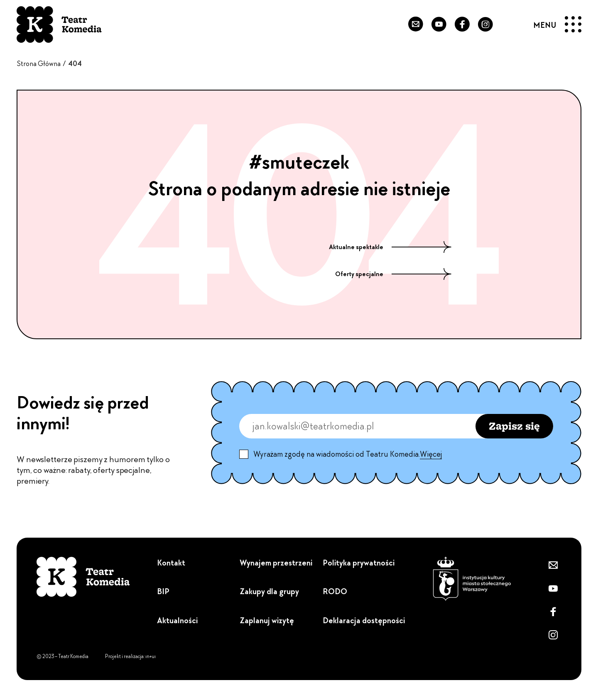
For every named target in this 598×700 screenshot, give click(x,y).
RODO (335, 591)
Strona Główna (39, 64)
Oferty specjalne (393, 274)
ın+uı (151, 656)
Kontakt (171, 563)
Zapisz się (514, 426)
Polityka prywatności (359, 563)
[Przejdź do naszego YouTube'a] (435, 24)
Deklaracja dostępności (364, 620)
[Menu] (558, 24)
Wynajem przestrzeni (276, 563)
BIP (163, 591)
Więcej (431, 454)
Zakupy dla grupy (269, 591)
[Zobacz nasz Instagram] (485, 24)
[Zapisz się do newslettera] (410, 24)
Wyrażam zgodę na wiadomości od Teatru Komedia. (348, 454)
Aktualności (177, 620)
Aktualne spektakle (390, 247)
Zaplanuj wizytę (267, 620)
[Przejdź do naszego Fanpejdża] (460, 24)
